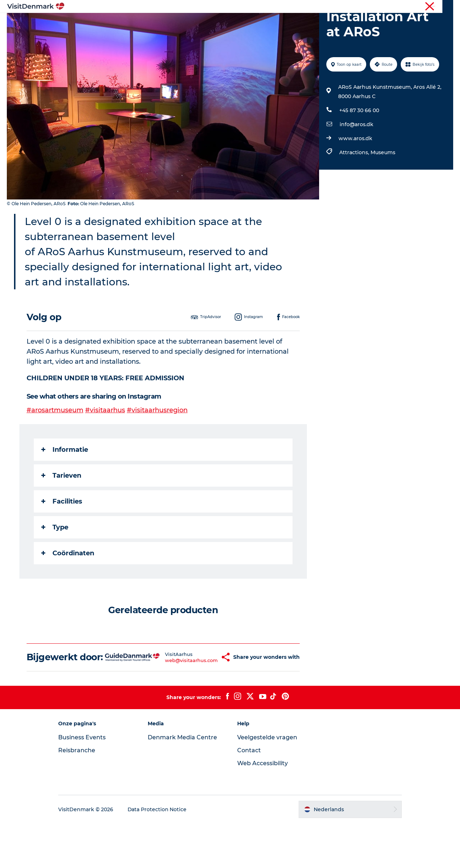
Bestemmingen (178, 23)
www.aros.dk (355, 173)
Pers (448, 7)
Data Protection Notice (160, 854)
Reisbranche (423, 7)
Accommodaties (277, 23)
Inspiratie (133, 23)
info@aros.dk (356, 159)
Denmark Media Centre (183, 782)
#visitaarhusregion (157, 444)
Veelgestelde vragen (267, 782)
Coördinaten (68, 587)
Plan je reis (325, 23)
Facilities (62, 536)
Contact (249, 795)
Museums (383, 187)
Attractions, (355, 187)
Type (55, 561)
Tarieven (61, 510)
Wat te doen (227, 23)
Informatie (65, 484)
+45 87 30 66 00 (359, 144)
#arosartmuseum (55, 444)
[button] (208, 697)
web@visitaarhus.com (176, 699)
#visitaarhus (105, 444)
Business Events (84, 782)
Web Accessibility (263, 808)
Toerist (395, 7)
